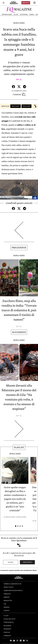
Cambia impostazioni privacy (13, 591)
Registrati (27, 562)
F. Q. (20, 80)
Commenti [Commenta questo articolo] (19, 94)
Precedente (19, 248)
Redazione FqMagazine (16, 517)
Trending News (7, 14)
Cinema (32, 14)
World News (19, 23)
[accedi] (34, 3)
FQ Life (16, 14)
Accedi (11, 562)
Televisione (24, 14)
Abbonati (26, 3)
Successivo (19, 332)
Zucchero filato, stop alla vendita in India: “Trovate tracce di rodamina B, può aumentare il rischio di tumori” (19, 310)
